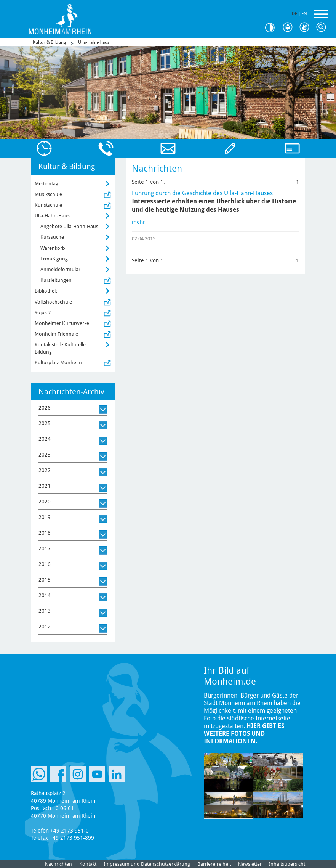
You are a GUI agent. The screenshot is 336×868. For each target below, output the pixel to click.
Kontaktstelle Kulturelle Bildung (60, 348)
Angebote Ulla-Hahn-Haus (69, 226)
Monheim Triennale (56, 334)
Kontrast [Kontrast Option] (273, 28)
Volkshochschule (53, 302)
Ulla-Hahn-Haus (94, 42)
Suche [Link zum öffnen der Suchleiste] (323, 27)
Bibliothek (46, 291)
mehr (138, 222)
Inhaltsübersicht (287, 864)
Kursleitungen (56, 280)
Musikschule (48, 194)
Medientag (46, 184)
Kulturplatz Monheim (58, 362)
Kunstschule (48, 205)
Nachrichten (58, 864)
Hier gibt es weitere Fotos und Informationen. (244, 734)
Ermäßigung (54, 259)
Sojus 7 (43, 313)
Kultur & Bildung (49, 42)
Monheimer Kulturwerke (62, 323)
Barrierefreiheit (214, 864)
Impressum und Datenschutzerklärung (147, 864)
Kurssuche (52, 237)
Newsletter (250, 864)
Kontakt (88, 864)
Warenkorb (53, 248)
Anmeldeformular (60, 269)
